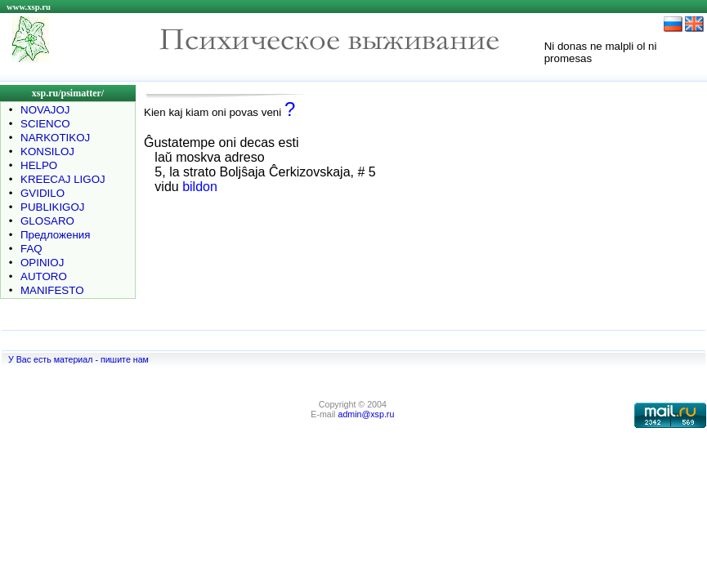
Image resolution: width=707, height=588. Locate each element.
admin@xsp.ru (366, 414)
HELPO (39, 165)
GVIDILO (43, 193)
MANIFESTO (52, 290)
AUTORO (44, 276)
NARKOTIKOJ (55, 138)
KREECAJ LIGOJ (63, 179)
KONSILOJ (47, 151)
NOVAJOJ (45, 110)
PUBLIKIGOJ (53, 207)
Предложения (55, 235)
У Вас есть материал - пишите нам (78, 359)
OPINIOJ (42, 263)
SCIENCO (45, 124)
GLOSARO (47, 221)
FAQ (31, 249)
